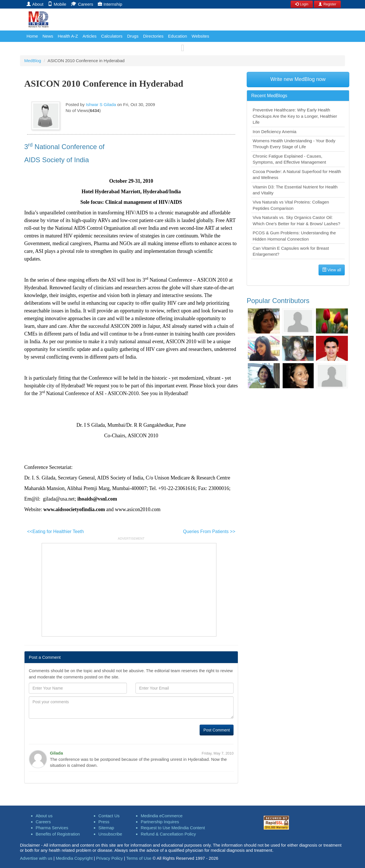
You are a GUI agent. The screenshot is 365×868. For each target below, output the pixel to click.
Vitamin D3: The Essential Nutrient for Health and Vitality (295, 190)
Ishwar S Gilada (101, 104)
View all (332, 270)
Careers (82, 4)
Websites (200, 36)
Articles (89, 36)
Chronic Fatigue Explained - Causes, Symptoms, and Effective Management (289, 159)
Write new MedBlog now (298, 79)
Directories (153, 36)
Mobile (57, 4)
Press (104, 822)
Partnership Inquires (160, 822)
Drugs (133, 36)
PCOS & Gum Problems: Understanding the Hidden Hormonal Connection (294, 236)
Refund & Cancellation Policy (168, 834)
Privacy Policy (109, 858)
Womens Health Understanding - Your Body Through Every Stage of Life (294, 144)
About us (44, 816)
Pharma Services (52, 828)
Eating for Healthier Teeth (55, 531)
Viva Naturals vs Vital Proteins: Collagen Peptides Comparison (291, 205)
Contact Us (109, 816)
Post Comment (217, 730)
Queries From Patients (209, 531)
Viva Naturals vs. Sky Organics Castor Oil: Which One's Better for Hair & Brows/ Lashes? (296, 220)
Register (327, 4)
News (48, 36)
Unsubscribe (110, 834)
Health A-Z (68, 36)
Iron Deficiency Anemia (274, 132)
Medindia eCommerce (162, 816)
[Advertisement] (129, 589)
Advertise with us (36, 858)
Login (302, 4)
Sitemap (106, 828)
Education (178, 36)
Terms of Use (139, 858)
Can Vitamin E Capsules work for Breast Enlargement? (291, 251)
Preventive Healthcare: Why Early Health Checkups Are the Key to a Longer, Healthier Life (295, 116)
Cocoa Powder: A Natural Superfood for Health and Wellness (297, 174)
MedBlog (33, 61)
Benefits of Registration (58, 834)
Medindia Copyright (74, 858)
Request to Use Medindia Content (173, 828)
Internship (110, 4)
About (35, 4)
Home (32, 36)
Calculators (112, 36)
